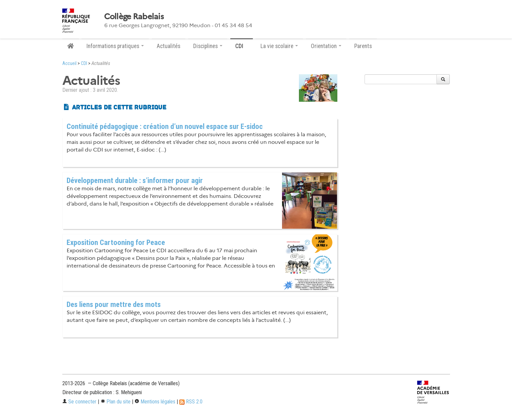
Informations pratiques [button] (115, 46)
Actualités (169, 46)
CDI (84, 63)
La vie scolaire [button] (279, 46)
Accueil (69, 63)
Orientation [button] (326, 46)
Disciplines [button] (208, 46)
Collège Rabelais (134, 17)
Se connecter (79, 402)
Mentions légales (155, 402)
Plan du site (115, 402)
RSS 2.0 (191, 402)
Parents (363, 46)
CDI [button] (242, 46)
